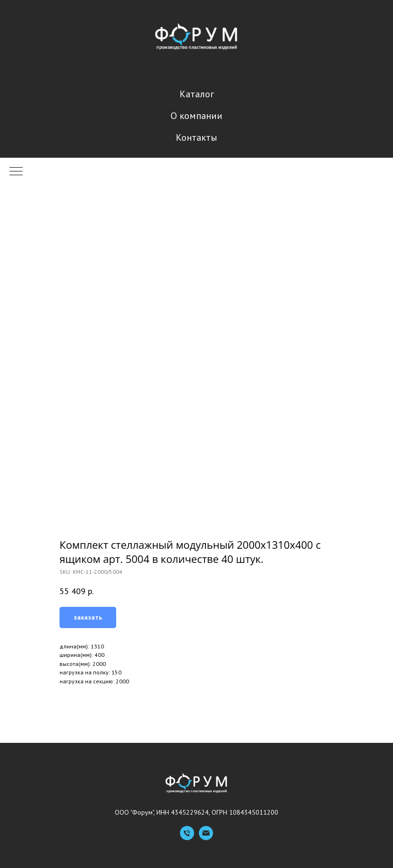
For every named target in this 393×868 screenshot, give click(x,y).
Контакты (196, 137)
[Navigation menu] (16, 172)
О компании (196, 116)
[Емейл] (206, 838)
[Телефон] (187, 838)
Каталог (197, 94)
